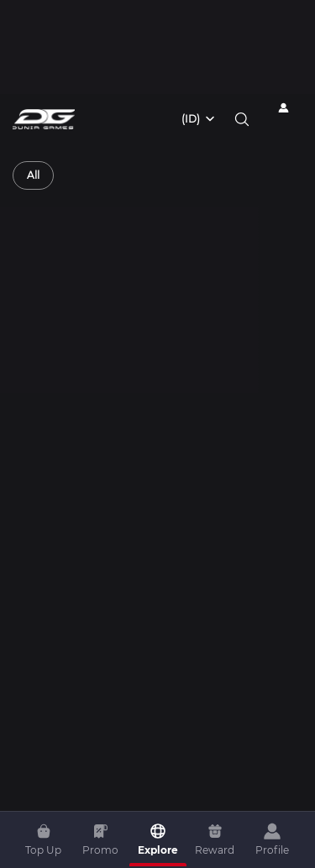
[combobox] (199, 119)
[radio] (33, 175)
